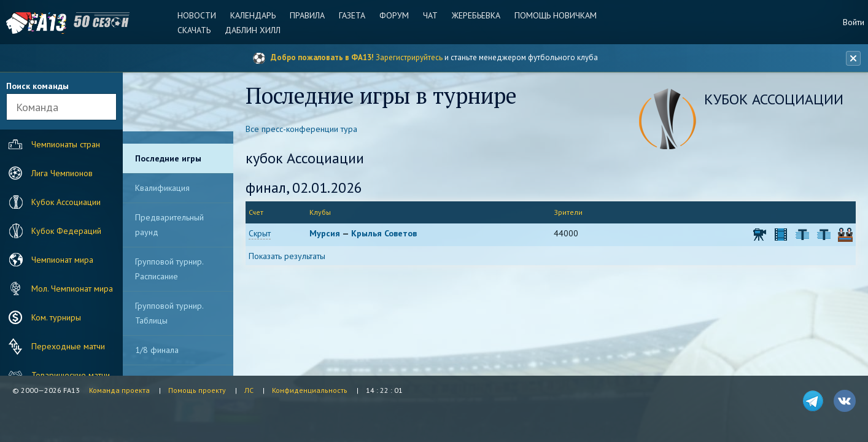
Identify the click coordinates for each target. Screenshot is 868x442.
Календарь (253, 15)
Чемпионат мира (49, 260)
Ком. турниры (43, 317)
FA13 (37, 23)
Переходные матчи (55, 346)
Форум (394, 15)
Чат (430, 15)
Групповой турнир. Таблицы (169, 313)
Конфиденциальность (310, 390)
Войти (854, 22)
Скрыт (260, 233)
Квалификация (162, 188)
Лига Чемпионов (49, 173)
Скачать (194, 30)
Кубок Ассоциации (53, 202)
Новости (197, 15)
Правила (307, 15)
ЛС (249, 390)
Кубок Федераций (53, 231)
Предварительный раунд (169, 225)
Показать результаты (287, 256)
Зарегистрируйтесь (409, 57)
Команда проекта (119, 390)
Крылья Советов (384, 233)
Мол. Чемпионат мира (59, 289)
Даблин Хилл (253, 30)
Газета (352, 15)
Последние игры (168, 158)
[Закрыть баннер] (853, 58)
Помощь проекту (197, 390)
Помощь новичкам (556, 15)
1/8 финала (157, 350)
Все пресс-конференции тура (301, 129)
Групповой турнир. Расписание (169, 269)
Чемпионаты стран (53, 144)
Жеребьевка (476, 15)
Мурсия (325, 233)
